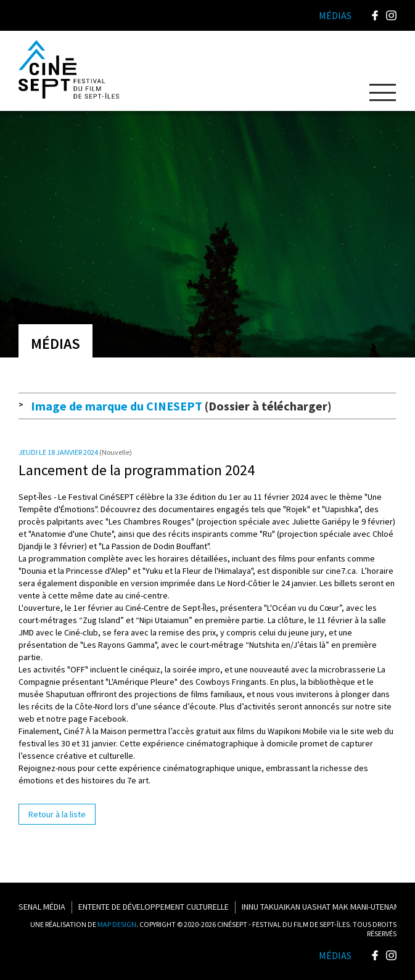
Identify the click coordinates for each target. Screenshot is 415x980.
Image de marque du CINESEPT (117, 406)
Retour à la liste (57, 814)
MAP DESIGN (117, 924)
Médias (335, 955)
